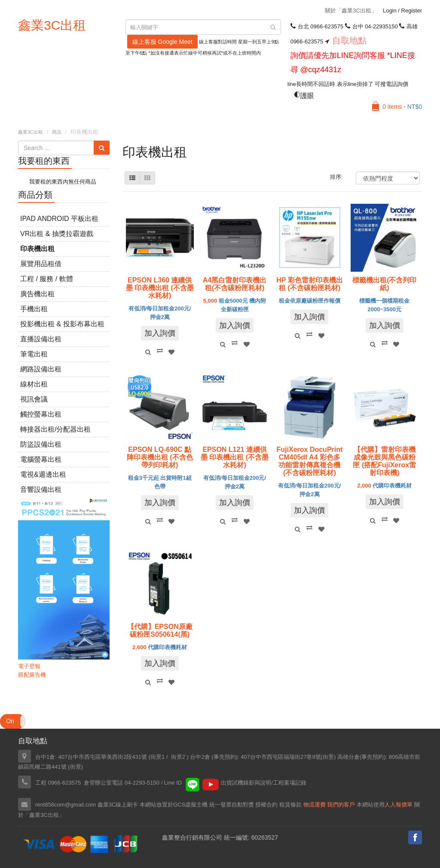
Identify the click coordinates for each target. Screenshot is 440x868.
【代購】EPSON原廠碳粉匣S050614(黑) (160, 630)
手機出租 (34, 309)
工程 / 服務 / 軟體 (47, 279)
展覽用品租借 (41, 264)
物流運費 (315, 805)
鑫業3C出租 (52, 25)
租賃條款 (290, 805)
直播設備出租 (41, 339)
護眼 (304, 96)
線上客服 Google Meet (162, 42)
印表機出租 (37, 249)
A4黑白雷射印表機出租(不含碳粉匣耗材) (235, 284)
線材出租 (34, 384)
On (10, 721)
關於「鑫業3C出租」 (351, 11)
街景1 (157, 757)
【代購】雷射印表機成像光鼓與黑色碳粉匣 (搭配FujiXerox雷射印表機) (384, 461)
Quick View (148, 352)
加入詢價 (160, 333)
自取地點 (349, 40)
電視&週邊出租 (43, 474)
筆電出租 (34, 354)
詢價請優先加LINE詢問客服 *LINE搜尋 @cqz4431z (353, 63)
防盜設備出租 (41, 444)
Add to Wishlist (171, 352)
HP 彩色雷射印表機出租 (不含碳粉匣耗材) (309, 284)
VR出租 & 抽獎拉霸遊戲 (57, 234)
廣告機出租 (37, 294)
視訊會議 (34, 399)
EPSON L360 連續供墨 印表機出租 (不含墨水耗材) (160, 288)
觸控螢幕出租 (41, 414)
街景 (328, 757)
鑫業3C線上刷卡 (118, 805)
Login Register (402, 11)
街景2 (178, 757)
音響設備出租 (41, 489)
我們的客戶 (341, 805)
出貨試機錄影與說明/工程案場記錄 (264, 783)
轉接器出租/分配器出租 (55, 429)
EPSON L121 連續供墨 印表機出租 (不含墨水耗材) (235, 457)
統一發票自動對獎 (232, 805)
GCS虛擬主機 (190, 805)
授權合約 (266, 805)
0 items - (402, 107)
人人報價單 (399, 805)
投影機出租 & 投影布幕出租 (62, 324)
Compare (160, 350)
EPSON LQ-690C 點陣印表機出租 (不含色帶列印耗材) (160, 457)
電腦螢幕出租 (41, 459)
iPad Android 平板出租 (59, 219)
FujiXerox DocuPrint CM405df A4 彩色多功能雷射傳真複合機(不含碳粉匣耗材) (310, 461)
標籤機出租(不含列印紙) (384, 284)
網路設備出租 (41, 369)
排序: (336, 177)
